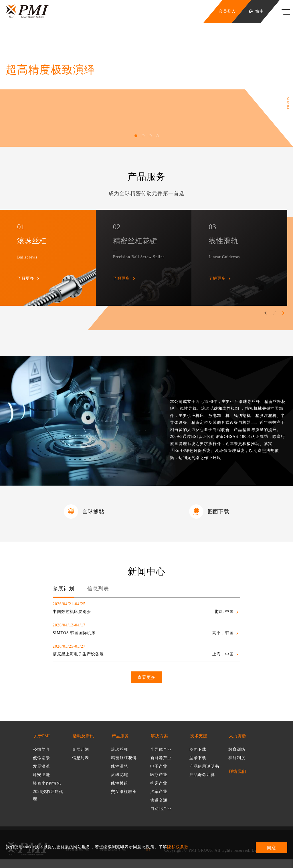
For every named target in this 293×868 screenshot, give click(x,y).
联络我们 (237, 780)
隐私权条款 (178, 847)
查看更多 (146, 686)
